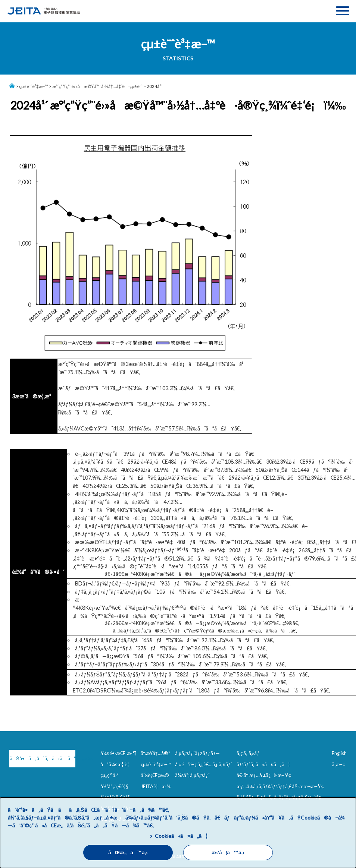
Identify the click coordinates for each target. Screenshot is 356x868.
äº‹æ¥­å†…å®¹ (155, 753)
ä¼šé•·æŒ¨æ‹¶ (118, 753)
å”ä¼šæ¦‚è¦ (117, 764)
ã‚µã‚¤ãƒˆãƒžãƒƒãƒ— (198, 753)
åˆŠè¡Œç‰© (155, 775)
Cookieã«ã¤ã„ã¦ (181, 836)
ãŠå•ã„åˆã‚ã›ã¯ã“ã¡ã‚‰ (41, 758)
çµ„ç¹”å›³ (110, 775)
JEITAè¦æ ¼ (156, 786)
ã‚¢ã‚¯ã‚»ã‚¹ (248, 753)
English (339, 753)
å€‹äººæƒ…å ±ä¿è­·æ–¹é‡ (265, 775)
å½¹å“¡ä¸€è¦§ (114, 786)
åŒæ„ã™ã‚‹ (128, 853)
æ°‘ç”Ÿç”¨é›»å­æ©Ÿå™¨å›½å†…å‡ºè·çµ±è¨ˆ (97, 86)
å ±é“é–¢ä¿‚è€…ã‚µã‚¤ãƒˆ (204, 764)
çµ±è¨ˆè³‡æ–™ (34, 86)
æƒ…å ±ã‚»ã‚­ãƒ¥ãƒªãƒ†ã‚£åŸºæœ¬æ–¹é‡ (282, 786)
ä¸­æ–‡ (338, 764)
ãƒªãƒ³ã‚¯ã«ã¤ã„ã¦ (263, 764)
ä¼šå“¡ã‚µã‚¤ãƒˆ (193, 775)
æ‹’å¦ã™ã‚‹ (228, 853)
